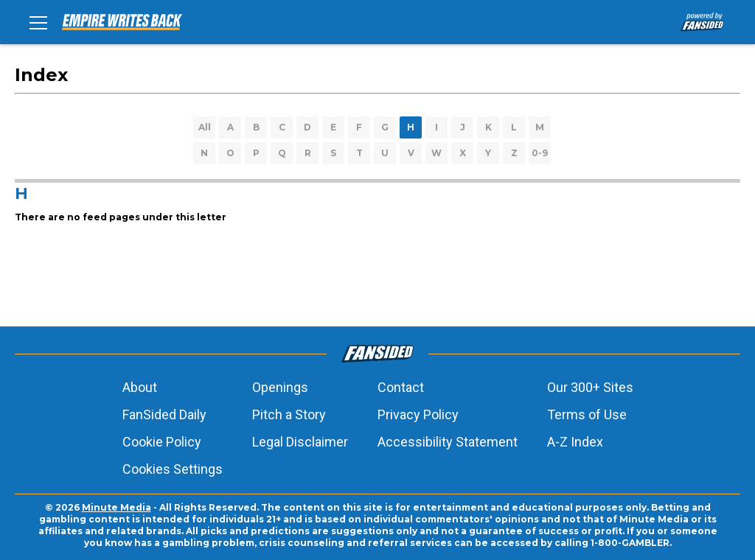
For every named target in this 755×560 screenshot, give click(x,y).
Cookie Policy (162, 442)
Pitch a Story (289, 414)
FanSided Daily (164, 414)
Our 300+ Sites (590, 387)
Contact (401, 387)
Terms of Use (587, 414)
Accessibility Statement (448, 442)
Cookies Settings (173, 469)
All (205, 127)
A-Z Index (575, 442)
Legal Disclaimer (300, 442)
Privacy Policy (418, 414)
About (140, 387)
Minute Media (116, 507)
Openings (280, 387)
